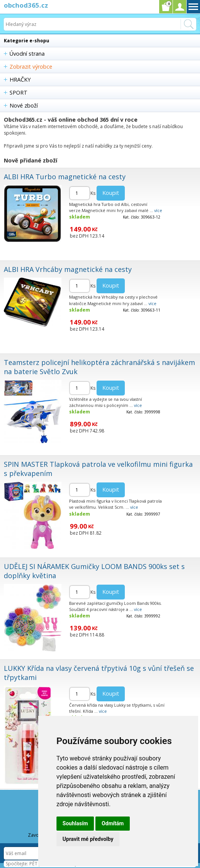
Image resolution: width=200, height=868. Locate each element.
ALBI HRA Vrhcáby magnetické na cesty (68, 269)
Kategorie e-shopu (27, 41)
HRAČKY (20, 80)
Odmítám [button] (113, 823)
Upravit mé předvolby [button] (88, 839)
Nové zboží (24, 105)
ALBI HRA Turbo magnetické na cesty (65, 177)
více (158, 210)
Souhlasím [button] (75, 823)
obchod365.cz (26, 5)
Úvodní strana (27, 54)
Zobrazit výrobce (31, 67)
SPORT (19, 92)
